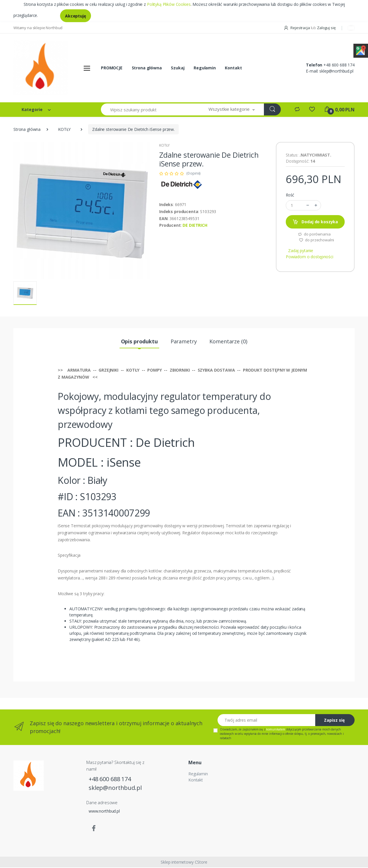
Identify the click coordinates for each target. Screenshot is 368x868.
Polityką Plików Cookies (169, 4)
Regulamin (205, 68)
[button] (232, 110)
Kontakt (233, 68)
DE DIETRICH (195, 226)
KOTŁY (64, 130)
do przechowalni (317, 240)
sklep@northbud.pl (336, 71)
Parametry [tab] (184, 342)
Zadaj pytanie (301, 251)
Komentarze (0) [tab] (228, 342)
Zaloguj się (326, 28)
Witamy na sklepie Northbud (38, 28)
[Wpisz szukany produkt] (150, 110)
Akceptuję (76, 16)
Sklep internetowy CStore (184, 863)
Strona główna (147, 68)
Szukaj (178, 68)
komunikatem (276, 730)
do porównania (314, 235)
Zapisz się (334, 721)
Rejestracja (297, 28)
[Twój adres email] (267, 721)
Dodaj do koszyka (315, 223)
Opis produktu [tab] (139, 342)
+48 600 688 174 (339, 65)
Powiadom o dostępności (310, 257)
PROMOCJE (112, 68)
